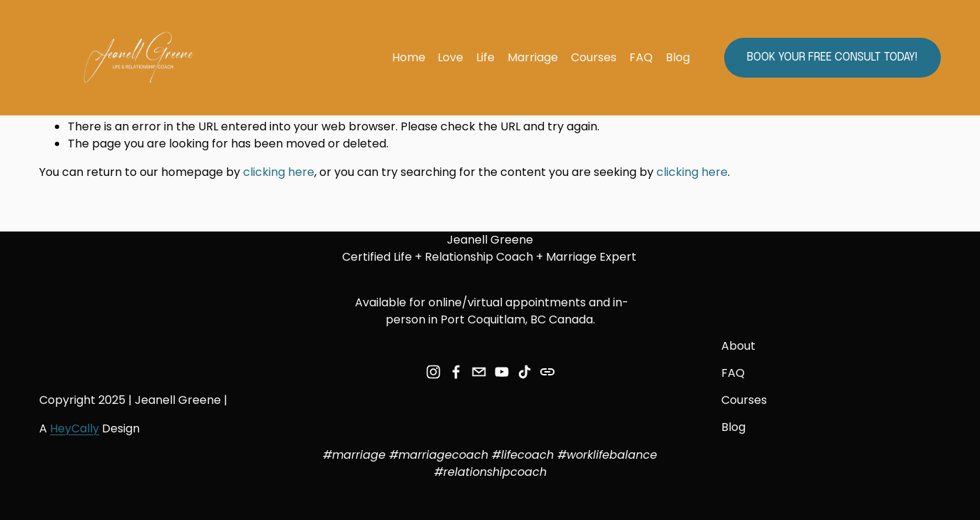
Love (450, 57)
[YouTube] (502, 372)
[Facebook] (456, 372)
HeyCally (74, 428)
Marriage (533, 57)
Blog (678, 57)
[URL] (547, 372)
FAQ (641, 57)
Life (485, 57)
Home (409, 57)
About (738, 346)
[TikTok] (525, 372)
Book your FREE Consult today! (832, 57)
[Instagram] (433, 372)
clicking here (279, 172)
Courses (594, 57)
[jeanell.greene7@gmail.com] (479, 372)
